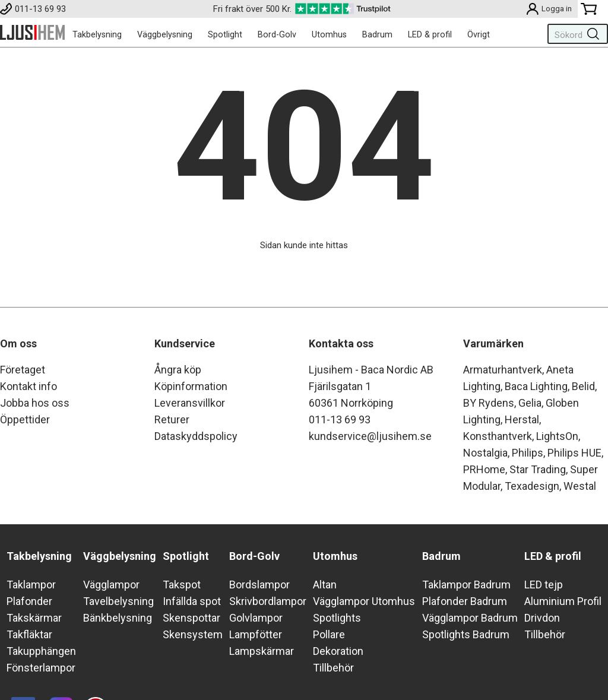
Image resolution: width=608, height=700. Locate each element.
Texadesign (532, 486)
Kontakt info (28, 386)
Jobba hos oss (35, 403)
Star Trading (538, 469)
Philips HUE (574, 453)
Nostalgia (485, 453)
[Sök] (575, 34)
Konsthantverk (498, 436)
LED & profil (430, 34)
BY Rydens (489, 403)
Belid (583, 386)
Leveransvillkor (190, 403)
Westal (580, 486)
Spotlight (225, 34)
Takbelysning (97, 34)
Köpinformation (191, 386)
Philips (528, 453)
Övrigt (479, 34)
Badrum (377, 34)
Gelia (530, 403)
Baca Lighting (536, 386)
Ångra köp (178, 370)
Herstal (522, 419)
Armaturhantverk (503, 370)
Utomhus (329, 34)
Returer (172, 419)
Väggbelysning (165, 34)
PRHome (484, 469)
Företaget (23, 370)
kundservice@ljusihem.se (370, 436)
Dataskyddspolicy (196, 436)
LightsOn (557, 436)
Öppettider (25, 419)
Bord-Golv (277, 34)
